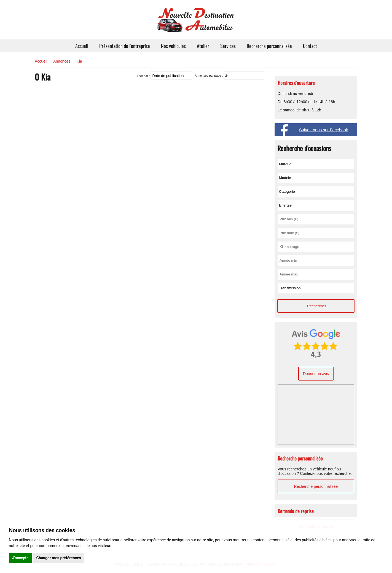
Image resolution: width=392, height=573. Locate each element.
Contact (310, 46)
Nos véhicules (173, 46)
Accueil (82, 46)
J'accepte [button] (20, 558)
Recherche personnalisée (269, 46)
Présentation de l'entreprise (125, 46)
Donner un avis (316, 374)
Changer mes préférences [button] (59, 558)
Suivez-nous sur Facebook (324, 130)
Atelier (203, 46)
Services (228, 46)
